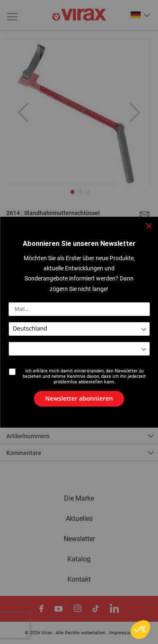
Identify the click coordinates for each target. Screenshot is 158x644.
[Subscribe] (79, 399)
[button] (140, 630)
